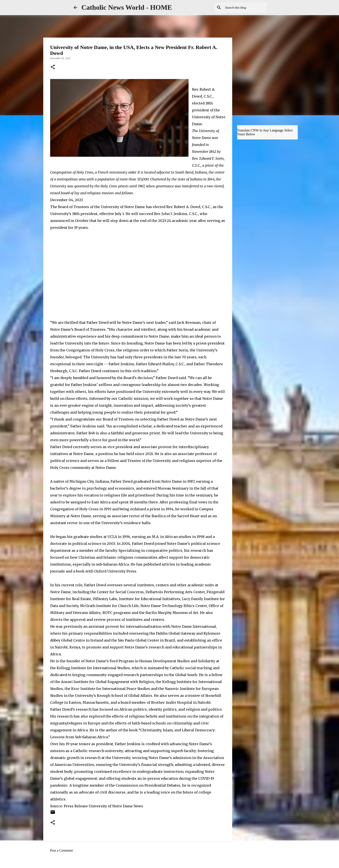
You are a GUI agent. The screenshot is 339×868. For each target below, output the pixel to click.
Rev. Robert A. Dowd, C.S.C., (189, 207)
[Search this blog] (244, 8)
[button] (53, 67)
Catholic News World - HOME (127, 7)
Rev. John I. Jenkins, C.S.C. (176, 214)
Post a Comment (62, 850)
